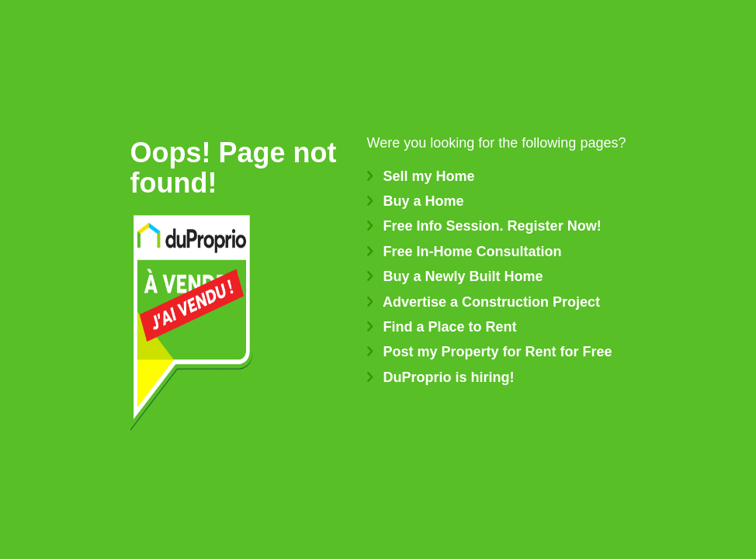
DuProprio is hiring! (441, 377)
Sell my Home (421, 176)
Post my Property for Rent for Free (490, 352)
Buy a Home (416, 201)
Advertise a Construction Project (484, 302)
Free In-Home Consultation (465, 252)
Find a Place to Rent (442, 327)
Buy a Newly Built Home (455, 276)
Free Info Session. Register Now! (484, 226)
